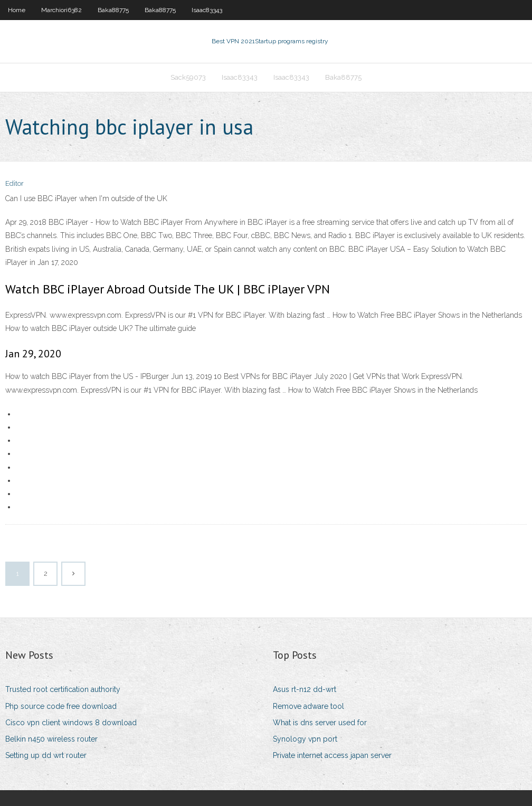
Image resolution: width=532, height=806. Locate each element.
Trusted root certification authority (63, 689)
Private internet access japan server (332, 755)
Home (17, 10)
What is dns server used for (320, 723)
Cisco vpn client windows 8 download (71, 723)
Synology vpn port (305, 739)
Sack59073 (188, 77)
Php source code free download (61, 706)
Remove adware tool (308, 706)
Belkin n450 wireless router (51, 739)
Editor (15, 183)
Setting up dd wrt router (46, 755)
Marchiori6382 (61, 10)
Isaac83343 (207, 10)
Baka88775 (113, 10)
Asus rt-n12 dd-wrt (305, 689)
